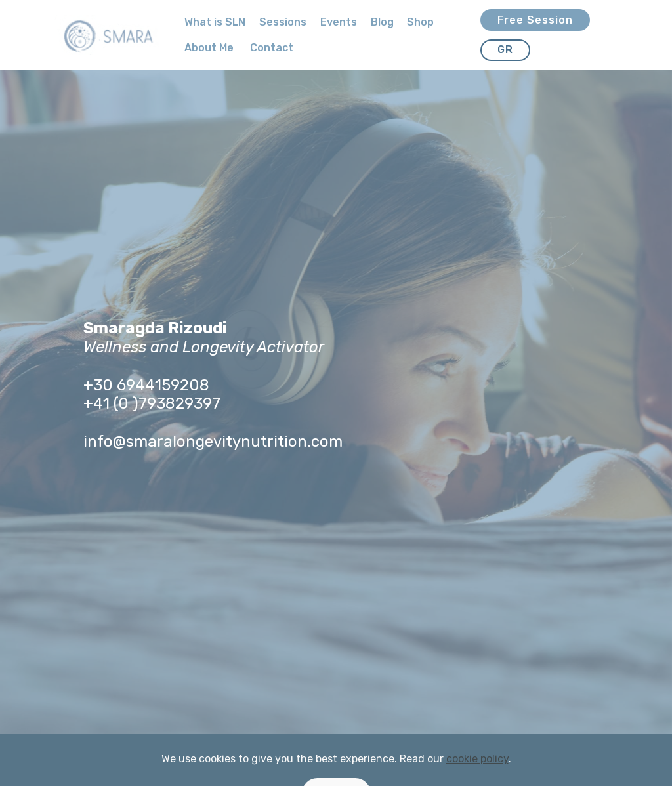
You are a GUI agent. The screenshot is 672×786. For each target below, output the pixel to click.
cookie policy (477, 775)
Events (339, 22)
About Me (210, 48)
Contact (272, 48)
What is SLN (215, 22)
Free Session (535, 20)
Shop (420, 22)
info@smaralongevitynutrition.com (213, 442)
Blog (382, 22)
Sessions (283, 22)
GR (505, 50)
